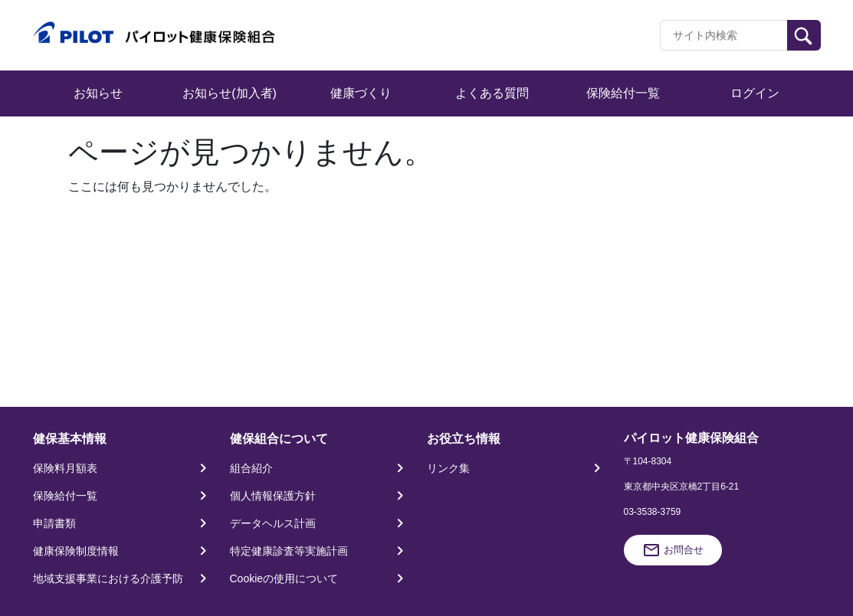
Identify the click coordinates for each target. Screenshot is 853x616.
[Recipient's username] (724, 35)
